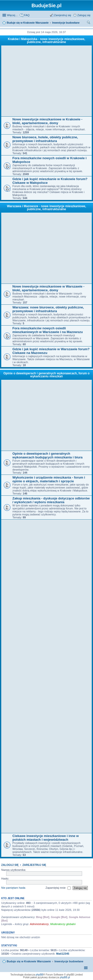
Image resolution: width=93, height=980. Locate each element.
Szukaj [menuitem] (89, 23)
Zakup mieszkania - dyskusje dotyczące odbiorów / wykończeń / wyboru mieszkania (51, 500)
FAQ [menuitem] (27, 15)
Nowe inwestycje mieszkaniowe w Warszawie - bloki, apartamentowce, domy (48, 288)
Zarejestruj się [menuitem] (63, 15)
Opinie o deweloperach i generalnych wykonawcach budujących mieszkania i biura (47, 455)
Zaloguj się (10, 865)
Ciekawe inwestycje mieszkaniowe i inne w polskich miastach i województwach (46, 838)
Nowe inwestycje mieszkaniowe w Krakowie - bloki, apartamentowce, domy (47, 121)
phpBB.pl (65, 977)
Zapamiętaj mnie (58, 888)
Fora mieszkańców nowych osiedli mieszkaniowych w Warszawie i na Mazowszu (48, 330)
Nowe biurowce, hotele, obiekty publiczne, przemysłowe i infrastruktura (45, 139)
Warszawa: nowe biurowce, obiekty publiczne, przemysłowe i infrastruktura (48, 309)
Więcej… (12, 15)
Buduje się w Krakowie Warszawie (29, 961)
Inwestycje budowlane (69, 961)
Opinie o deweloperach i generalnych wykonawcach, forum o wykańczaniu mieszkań (46, 375)
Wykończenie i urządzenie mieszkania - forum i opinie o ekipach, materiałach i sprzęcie (49, 479)
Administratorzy (39, 924)
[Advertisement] (48, 81)
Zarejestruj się (34, 865)
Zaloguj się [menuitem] (84, 15)
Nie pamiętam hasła (13, 888)
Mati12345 (63, 954)
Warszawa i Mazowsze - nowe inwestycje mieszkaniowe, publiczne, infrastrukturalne (46, 208)
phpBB (39, 975)
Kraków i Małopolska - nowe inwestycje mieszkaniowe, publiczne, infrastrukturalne (46, 41)
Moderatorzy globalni (63, 924)
